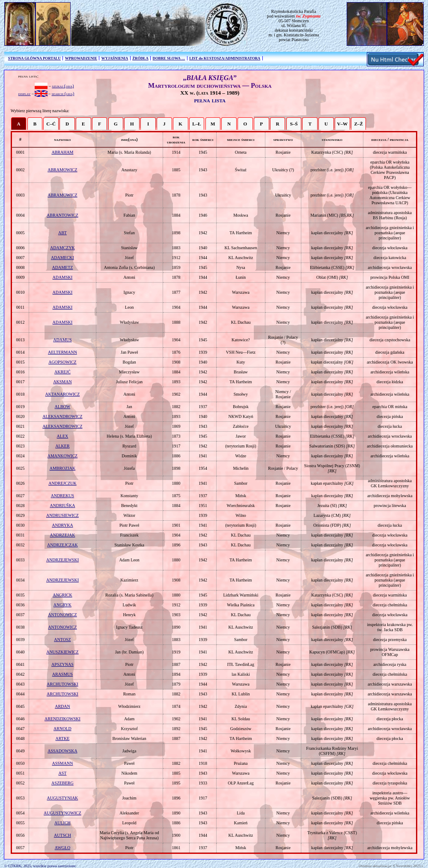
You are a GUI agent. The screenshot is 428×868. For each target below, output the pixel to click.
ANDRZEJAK (62, 535)
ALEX (63, 436)
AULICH (62, 823)
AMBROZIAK (63, 468)
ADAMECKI (62, 258)
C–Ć (51, 124)
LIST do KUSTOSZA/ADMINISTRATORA (225, 58)
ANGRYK (62, 605)
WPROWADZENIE (81, 58)
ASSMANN (62, 763)
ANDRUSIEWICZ (62, 515)
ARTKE (63, 738)
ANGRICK (62, 595)
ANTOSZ (62, 640)
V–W (342, 124)
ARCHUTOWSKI (62, 684)
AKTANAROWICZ (63, 394)
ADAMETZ (62, 267)
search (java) (63, 94)
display (25, 94)
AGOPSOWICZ (62, 362)
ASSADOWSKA (62, 751)
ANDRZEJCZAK (62, 545)
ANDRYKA (62, 525)
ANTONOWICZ (62, 615)
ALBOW (63, 407)
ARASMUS (62, 674)
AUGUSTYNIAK (63, 798)
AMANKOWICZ (63, 456)
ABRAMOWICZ (62, 170)
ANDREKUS (62, 496)
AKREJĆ (62, 372)
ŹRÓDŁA (140, 58)
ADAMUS (62, 340)
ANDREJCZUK (62, 483)
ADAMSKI (63, 277)
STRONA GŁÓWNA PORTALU (34, 58)
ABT (62, 233)
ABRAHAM (62, 152)
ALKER (62, 446)
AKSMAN (62, 382)
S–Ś (294, 124)
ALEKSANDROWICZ (62, 416)
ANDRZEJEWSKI (62, 560)
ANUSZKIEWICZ (62, 652)
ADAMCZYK (62, 248)
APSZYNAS (62, 664)
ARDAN (62, 706)
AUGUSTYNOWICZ (62, 813)
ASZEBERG (62, 783)
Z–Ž (358, 124)
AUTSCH (62, 835)
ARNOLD (62, 729)
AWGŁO (62, 848)
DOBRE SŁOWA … (169, 58)
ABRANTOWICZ (62, 215)
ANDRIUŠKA (62, 506)
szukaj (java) (63, 86)
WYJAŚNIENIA (115, 58)
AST (62, 773)
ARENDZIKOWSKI (62, 719)
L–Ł (197, 124)
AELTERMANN (62, 352)
